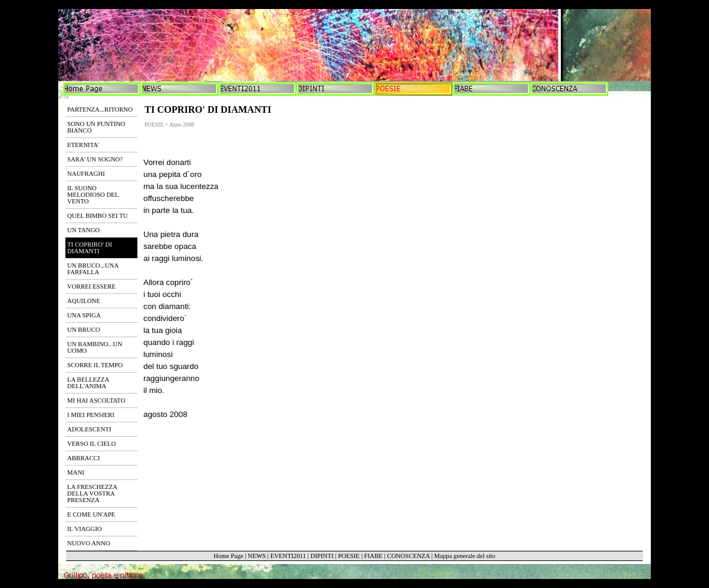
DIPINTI (322, 556)
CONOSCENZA (408, 556)
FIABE (373, 556)
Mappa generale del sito (465, 556)
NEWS (257, 556)
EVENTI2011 (288, 556)
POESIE (349, 556)
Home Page (228, 556)
